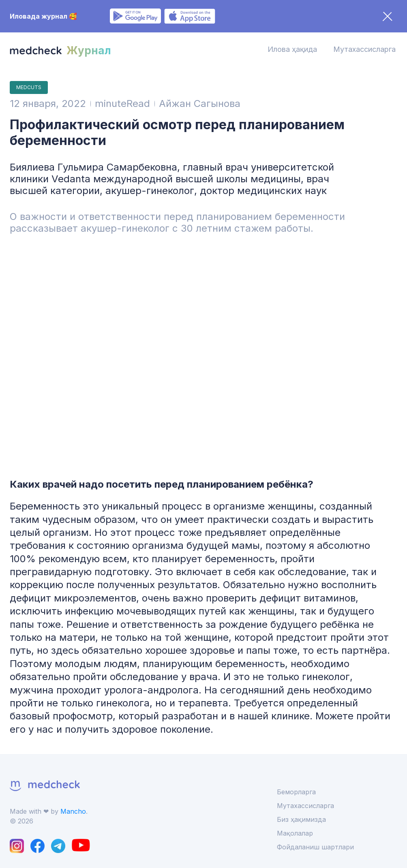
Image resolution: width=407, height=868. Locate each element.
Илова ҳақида (292, 49)
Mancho (73, 811)
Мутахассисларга (364, 49)
